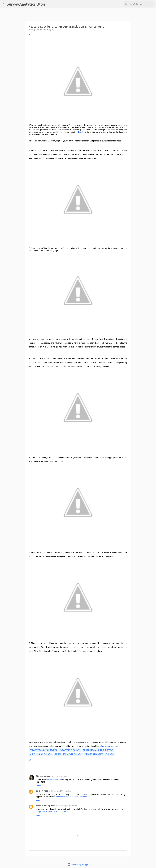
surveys (110, 754)
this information (54, 780)
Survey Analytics (94, 754)
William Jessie (43, 791)
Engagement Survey (70, 750)
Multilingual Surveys (41, 754)
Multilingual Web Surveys (69, 754)
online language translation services (71, 797)
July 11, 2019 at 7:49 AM (60, 776)
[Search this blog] (141, 4)
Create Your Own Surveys (43, 750)
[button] (30, 35)
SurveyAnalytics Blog (26, 4)
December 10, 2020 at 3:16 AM (67, 806)
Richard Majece (43, 776)
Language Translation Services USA (52, 811)
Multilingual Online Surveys (98, 750)
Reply (39, 786)
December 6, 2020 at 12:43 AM (61, 791)
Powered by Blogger (78, 865)
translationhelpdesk (46, 806)
